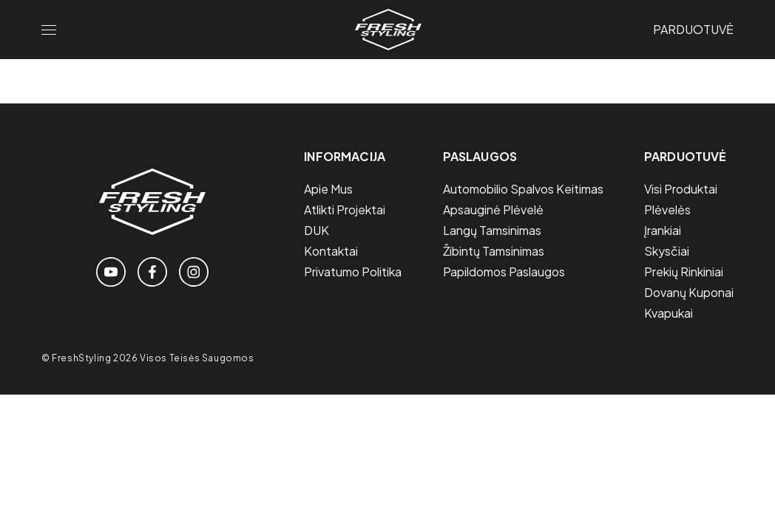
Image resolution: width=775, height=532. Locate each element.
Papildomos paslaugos (504, 272)
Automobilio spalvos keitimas (523, 189)
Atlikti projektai (345, 209)
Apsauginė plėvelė (493, 209)
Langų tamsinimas (492, 230)
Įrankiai (663, 230)
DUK (317, 230)
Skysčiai (667, 251)
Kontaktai (331, 251)
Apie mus (328, 189)
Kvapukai (669, 313)
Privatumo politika (353, 272)
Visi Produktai (681, 189)
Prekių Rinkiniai (684, 272)
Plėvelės (667, 209)
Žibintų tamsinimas (494, 251)
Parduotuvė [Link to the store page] (693, 29)
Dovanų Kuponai (689, 292)
